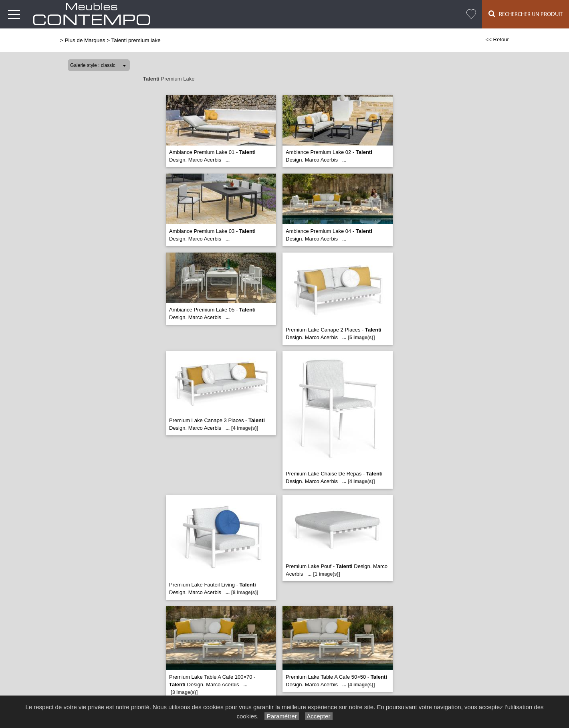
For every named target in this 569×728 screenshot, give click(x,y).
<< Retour (497, 39)
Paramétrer (281, 716)
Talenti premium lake (136, 40)
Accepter (319, 716)
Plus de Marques (85, 40)
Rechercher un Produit (526, 14)
